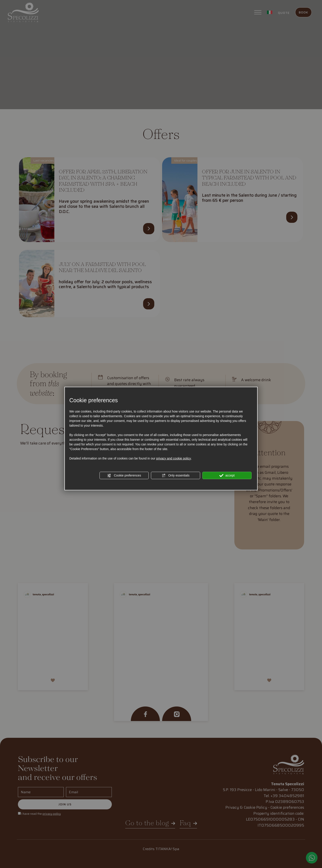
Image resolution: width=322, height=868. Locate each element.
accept (227, 475)
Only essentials (176, 475)
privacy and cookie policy (174, 458)
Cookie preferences (124, 475)
